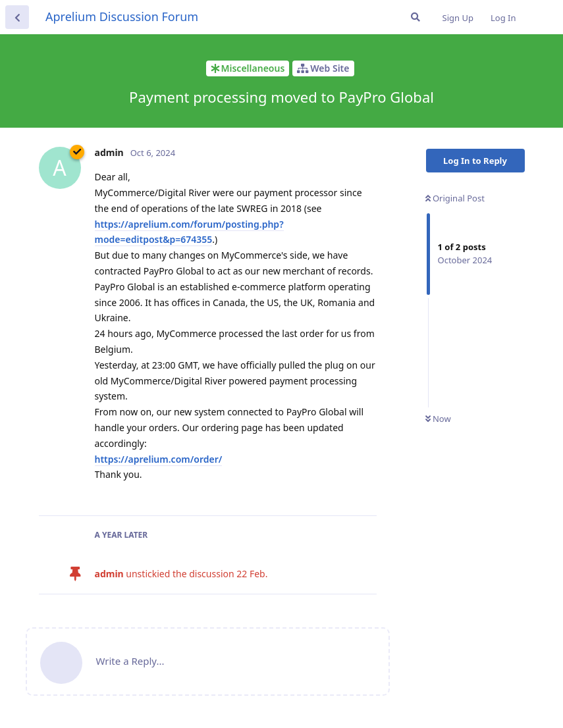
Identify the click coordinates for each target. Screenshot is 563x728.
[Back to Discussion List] (17, 17)
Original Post (455, 198)
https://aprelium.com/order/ (159, 459)
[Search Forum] (416, 17)
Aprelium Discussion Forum (122, 16)
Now (438, 419)
